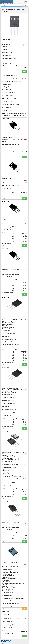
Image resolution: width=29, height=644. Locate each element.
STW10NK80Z (5, 119)
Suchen (25, 5)
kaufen (24, 72)
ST (8, 46)
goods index (4, 643)
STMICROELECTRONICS (14, 563)
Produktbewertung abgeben (19, 79)
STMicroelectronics (12, 137)
